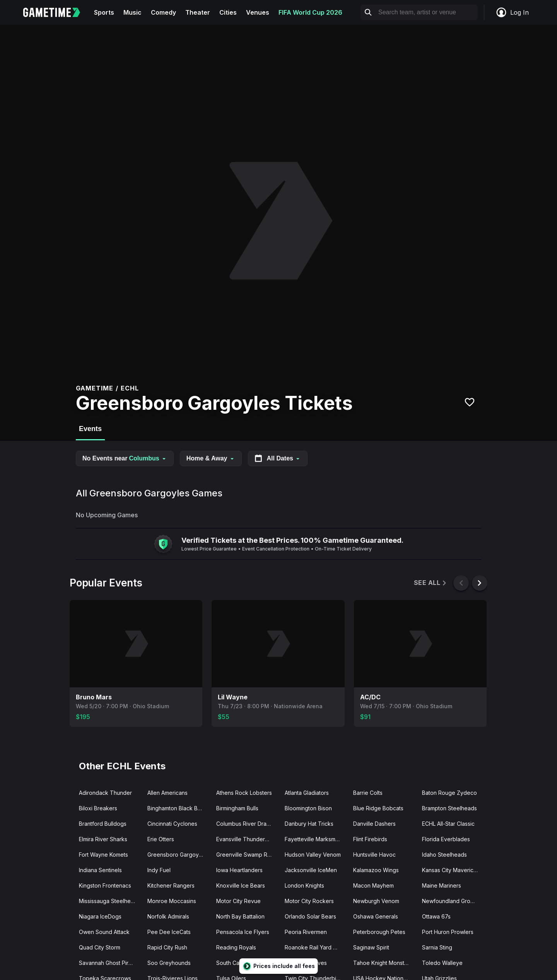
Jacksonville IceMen (311, 870)
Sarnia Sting (437, 947)
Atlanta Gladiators (307, 793)
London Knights (304, 885)
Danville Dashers (374, 824)
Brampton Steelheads (449, 808)
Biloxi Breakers (98, 808)
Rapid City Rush (167, 947)
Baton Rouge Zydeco (449, 793)
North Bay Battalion (240, 916)
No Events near (125, 458)
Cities (228, 12)
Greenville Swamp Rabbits (247, 855)
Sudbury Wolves (306, 963)
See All (431, 583)
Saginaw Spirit (371, 947)
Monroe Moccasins (172, 901)
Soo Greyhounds (169, 963)
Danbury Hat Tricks (309, 824)
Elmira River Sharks (103, 839)
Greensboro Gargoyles (177, 855)
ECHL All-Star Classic (448, 824)
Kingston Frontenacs (105, 885)
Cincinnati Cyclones (172, 824)
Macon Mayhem (373, 885)
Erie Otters (161, 839)
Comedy (163, 12)
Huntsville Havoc (374, 855)
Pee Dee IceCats (169, 932)
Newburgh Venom (376, 901)
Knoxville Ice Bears (241, 885)
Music (132, 12)
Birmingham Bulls (237, 808)
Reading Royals (236, 947)
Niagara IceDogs (100, 916)
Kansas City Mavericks (451, 870)
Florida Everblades (446, 839)
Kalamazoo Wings (376, 870)
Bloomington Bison (308, 808)
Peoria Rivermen (306, 932)
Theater (198, 12)
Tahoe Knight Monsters (383, 963)
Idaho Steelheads (444, 855)
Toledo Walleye (442, 963)
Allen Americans (167, 793)
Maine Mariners (442, 885)
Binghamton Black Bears (178, 808)
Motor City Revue (238, 901)
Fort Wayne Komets (103, 855)
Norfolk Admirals (168, 916)
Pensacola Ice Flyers (243, 932)
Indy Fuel (159, 870)
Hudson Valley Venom (313, 855)
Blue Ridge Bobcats (378, 808)
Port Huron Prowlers (448, 932)
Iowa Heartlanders (239, 870)
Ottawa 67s (436, 916)
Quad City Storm (100, 947)
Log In (512, 12)
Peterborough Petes (379, 932)
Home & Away (211, 458)
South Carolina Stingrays (247, 963)
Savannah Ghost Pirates (109, 963)
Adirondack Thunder (105, 793)
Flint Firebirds (370, 839)
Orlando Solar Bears (310, 916)
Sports (104, 12)
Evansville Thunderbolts (247, 839)
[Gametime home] (56, 12)
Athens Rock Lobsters (244, 793)
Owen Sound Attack (104, 932)
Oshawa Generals (376, 916)
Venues (258, 12)
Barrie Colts (368, 793)
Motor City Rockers (309, 901)
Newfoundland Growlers (453, 901)
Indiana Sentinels (100, 870)
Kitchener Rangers (171, 885)
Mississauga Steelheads (109, 901)
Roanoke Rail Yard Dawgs (316, 947)
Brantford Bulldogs (103, 824)
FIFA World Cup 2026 (310, 12)
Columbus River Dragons (247, 824)
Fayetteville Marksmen (313, 839)
